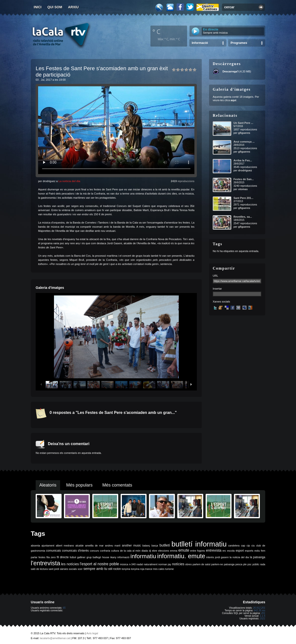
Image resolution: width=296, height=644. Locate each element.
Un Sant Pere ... (243, 123)
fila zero (51, 557)
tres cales (159, 569)
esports (249, 551)
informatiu (143, 556)
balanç (146, 546)
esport (240, 551)
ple (245, 564)
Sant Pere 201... (243, 198)
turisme (170, 569)
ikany (113, 557)
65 (64, 608)
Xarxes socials (221, 302)
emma (174, 551)
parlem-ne (217, 564)
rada (263, 564)
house (106, 557)
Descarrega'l (231, 71)
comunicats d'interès (75, 551)
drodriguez (245, 170)
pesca (239, 564)
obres (188, 564)
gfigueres (244, 133)
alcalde (80, 546)
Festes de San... (244, 179)
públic (256, 564)
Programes (239, 43)
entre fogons (198, 551)
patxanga (229, 564)
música (124, 564)
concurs (94, 551)
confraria (105, 551)
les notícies (70, 564)
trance (149, 569)
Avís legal (92, 633)
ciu (253, 546)
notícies (178, 564)
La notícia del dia (69, 181)
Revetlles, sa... (243, 217)
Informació (200, 43)
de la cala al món (130, 551)
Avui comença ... (244, 142)
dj (150, 551)
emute (184, 550)
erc (224, 551)
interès (210, 557)
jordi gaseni (222, 557)
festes (42, 557)
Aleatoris (48, 485)
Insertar (217, 289)
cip (248, 546)
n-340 (132, 564)
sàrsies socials (68, 569)
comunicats (54, 551)
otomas (243, 189)
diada (145, 551)
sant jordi (54, 569)
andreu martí (113, 546)
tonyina (126, 569)
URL (215, 276)
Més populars (79, 485)
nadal (140, 564)
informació (123, 557)
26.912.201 (259, 608)
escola (231, 551)
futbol (73, 557)
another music (131, 546)
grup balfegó (94, 557)
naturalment (150, 564)
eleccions (164, 551)
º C (157, 31)
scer (80, 569)
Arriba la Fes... (243, 160)
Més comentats (117, 485)
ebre (154, 551)
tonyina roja (138, 569)
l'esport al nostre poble (100, 564)
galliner (81, 557)
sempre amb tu (95, 569)
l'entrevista (45, 563)
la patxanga (258, 557)
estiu (257, 551)
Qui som (55, 7)
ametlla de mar (94, 546)
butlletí (165, 545)
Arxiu (74, 7)
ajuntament (48, 546)
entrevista (214, 550)
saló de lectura (39, 569)
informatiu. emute (181, 556)
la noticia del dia (239, 557)
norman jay (165, 564)
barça (155, 546)
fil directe (63, 557)
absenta (35, 546)
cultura (115, 551)
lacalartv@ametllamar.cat (55, 638)
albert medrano (65, 546)
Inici (38, 7)
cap (243, 546)
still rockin (114, 569)
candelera (234, 546)
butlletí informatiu (199, 544)
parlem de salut (201, 564)
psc (249, 564)
